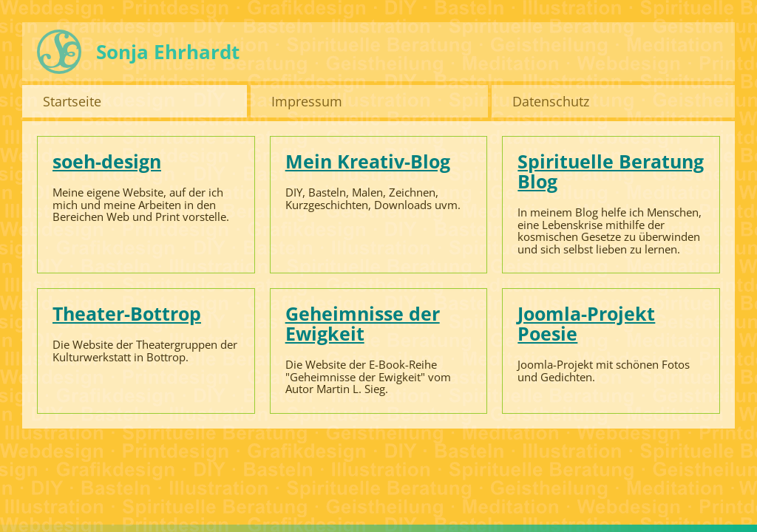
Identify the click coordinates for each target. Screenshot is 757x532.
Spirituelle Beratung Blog (611, 171)
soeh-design (107, 161)
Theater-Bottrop (127, 313)
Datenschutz (551, 101)
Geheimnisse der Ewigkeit (363, 323)
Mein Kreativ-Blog (368, 161)
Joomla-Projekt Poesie (586, 323)
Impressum (307, 101)
